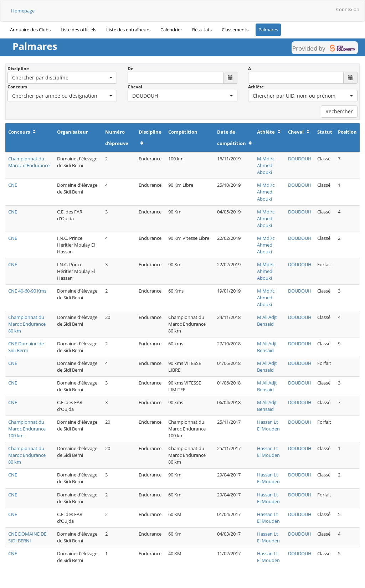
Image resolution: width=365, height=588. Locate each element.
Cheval (135, 87)
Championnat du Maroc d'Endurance (29, 162)
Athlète (256, 87)
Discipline (18, 69)
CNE (13, 185)
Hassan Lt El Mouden (268, 425)
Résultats (202, 30)
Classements (235, 30)
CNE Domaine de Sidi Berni (26, 347)
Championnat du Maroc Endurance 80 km (27, 324)
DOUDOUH (300, 159)
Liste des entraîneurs (128, 30)
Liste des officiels (78, 30)
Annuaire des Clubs (30, 30)
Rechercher (339, 111)
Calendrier (171, 30)
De (130, 69)
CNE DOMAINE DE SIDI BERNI (27, 537)
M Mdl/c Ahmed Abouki (266, 165)
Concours (17, 87)
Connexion (348, 9)
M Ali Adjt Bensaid (267, 321)
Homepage (23, 11)
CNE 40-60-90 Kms (27, 291)
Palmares (268, 30)
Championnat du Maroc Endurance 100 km (27, 429)
